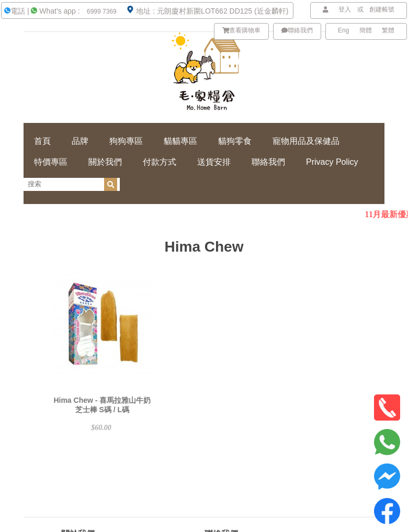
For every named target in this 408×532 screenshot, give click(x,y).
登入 (345, 9)
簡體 (366, 30)
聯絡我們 (297, 30)
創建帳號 (382, 9)
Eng (343, 30)
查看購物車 (242, 30)
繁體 (388, 30)
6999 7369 (101, 12)
